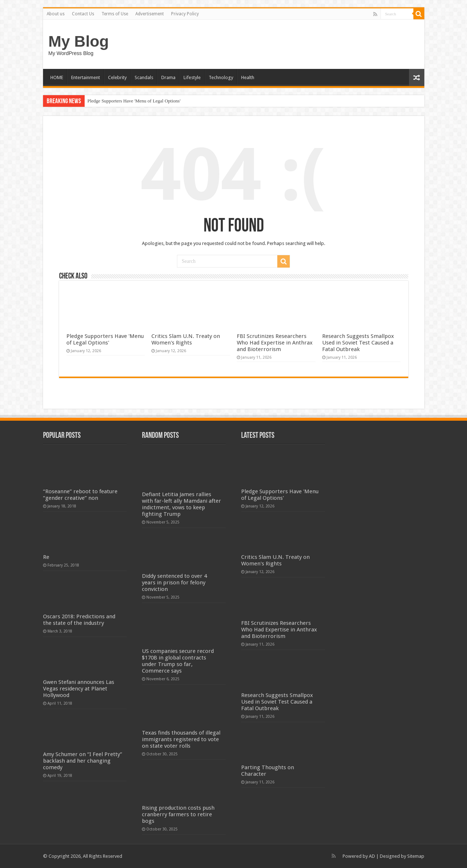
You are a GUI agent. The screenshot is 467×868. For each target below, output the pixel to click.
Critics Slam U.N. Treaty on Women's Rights (186, 339)
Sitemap (416, 856)
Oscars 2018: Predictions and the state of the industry (79, 620)
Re (46, 557)
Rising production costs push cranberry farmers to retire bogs (178, 814)
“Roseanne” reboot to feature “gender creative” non (80, 495)
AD (372, 856)
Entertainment (86, 77)
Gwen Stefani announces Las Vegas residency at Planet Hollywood (79, 689)
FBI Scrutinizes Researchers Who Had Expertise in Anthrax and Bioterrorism (275, 343)
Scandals (144, 77)
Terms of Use (115, 14)
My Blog (79, 41)
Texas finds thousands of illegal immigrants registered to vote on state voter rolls (181, 739)
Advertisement (150, 14)
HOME (57, 77)
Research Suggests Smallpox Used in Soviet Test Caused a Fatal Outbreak (358, 343)
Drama (168, 77)
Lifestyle (192, 77)
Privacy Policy (185, 14)
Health (248, 77)
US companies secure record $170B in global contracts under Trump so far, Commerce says (178, 661)
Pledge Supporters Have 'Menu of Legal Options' (134, 101)
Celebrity (117, 77)
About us (56, 14)
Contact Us (83, 14)
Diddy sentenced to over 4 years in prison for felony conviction (174, 583)
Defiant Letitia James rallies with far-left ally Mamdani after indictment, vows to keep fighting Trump (182, 504)
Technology (221, 77)
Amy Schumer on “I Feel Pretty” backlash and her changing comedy (83, 761)
